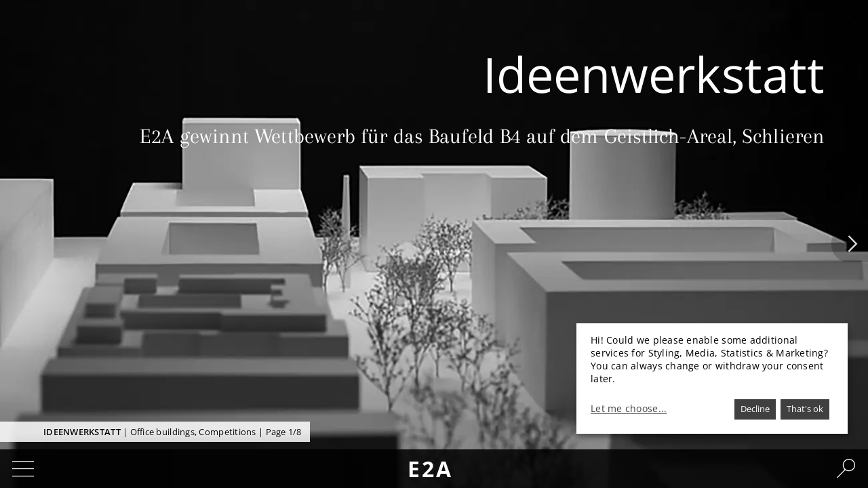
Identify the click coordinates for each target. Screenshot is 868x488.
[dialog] (712, 379)
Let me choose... (629, 409)
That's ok (805, 409)
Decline (755, 409)
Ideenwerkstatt (82, 432)
